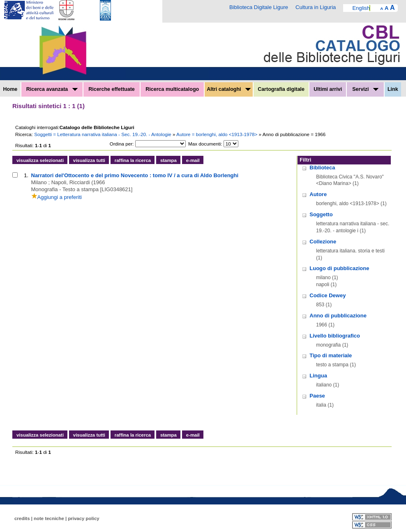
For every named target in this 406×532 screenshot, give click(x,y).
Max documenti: (205, 144)
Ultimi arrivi (328, 89)
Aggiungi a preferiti (57, 197)
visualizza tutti (89, 160)
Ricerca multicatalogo (172, 89)
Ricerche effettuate (112, 89)
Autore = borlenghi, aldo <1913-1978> (217, 134)
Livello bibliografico (335, 336)
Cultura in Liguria (316, 7)
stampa (168, 160)
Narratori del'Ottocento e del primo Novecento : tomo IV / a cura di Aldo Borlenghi (135, 175)
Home (10, 89)
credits (22, 518)
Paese (317, 396)
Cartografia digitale (281, 89)
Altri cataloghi (229, 89)
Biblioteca (322, 168)
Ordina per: (122, 144)
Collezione (323, 242)
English (361, 8)
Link (393, 89)
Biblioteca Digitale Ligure (259, 7)
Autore (318, 194)
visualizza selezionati (40, 160)
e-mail (193, 160)
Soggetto (321, 214)
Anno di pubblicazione (338, 316)
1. (26, 175)
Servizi (365, 89)
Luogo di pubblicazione (339, 268)
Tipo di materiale (331, 355)
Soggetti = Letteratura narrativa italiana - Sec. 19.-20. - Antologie (103, 134)
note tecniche (49, 518)
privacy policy (83, 518)
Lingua (318, 376)
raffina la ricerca (133, 160)
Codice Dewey (328, 295)
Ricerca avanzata (52, 89)
